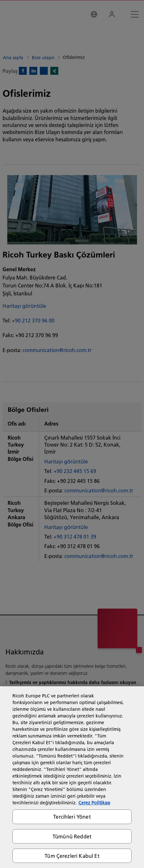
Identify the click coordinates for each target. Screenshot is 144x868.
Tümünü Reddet (72, 836)
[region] (72, 777)
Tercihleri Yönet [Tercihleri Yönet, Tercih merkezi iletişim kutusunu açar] (72, 817)
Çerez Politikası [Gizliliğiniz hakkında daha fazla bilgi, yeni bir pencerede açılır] (94, 803)
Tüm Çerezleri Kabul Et (72, 856)
